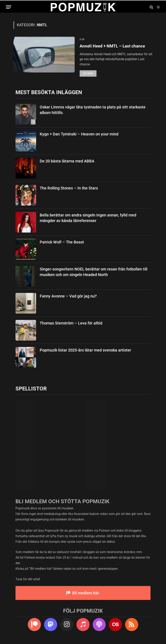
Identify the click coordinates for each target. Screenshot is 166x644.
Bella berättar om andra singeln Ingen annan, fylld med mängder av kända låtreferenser (88, 218)
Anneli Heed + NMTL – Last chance (112, 46)
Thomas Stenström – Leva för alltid (71, 323)
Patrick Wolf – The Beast (62, 242)
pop (82, 40)
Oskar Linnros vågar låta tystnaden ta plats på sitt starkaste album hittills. (93, 110)
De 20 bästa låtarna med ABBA (67, 161)
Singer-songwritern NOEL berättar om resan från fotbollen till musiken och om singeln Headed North (94, 272)
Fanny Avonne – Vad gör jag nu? (68, 296)
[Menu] (9, 7)
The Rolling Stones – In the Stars (69, 188)
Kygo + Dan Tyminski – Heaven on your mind (79, 134)
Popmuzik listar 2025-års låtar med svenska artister (85, 350)
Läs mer (88, 74)
